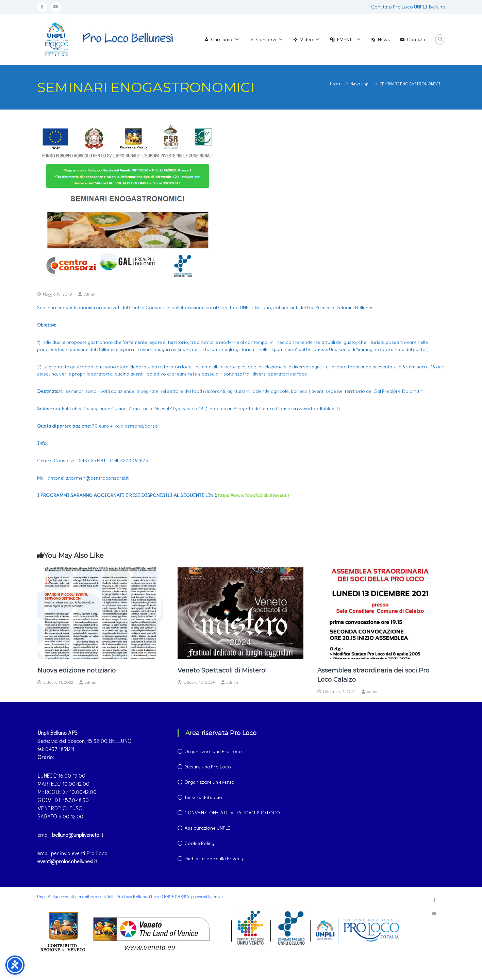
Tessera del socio (203, 797)
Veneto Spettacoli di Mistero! (222, 670)
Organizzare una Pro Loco (213, 751)
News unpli (360, 84)
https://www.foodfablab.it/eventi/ (254, 495)
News (384, 39)
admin (89, 294)
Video (310, 39)
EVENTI (349, 39)
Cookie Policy (199, 843)
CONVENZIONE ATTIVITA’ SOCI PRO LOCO (232, 813)
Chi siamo (225, 39)
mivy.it (220, 896)
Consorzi (270, 39)
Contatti (416, 39)
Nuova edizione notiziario (77, 670)
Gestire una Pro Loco (208, 767)
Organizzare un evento (209, 782)
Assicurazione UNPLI (207, 828)
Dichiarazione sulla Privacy (214, 859)
